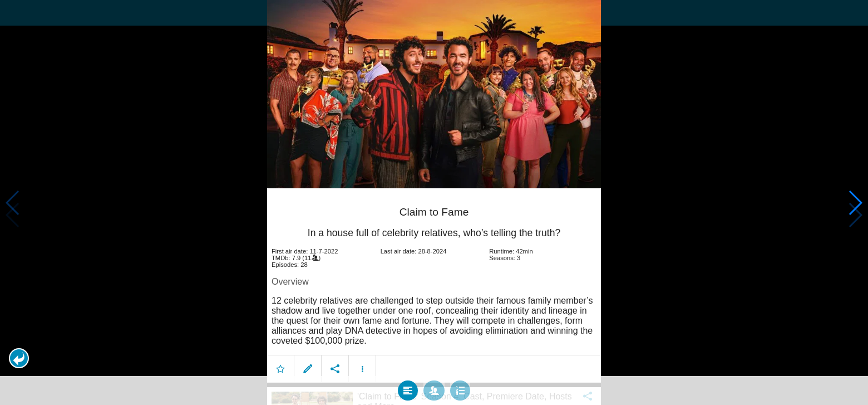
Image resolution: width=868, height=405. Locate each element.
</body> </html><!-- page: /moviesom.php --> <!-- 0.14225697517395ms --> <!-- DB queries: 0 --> (434, 202)
